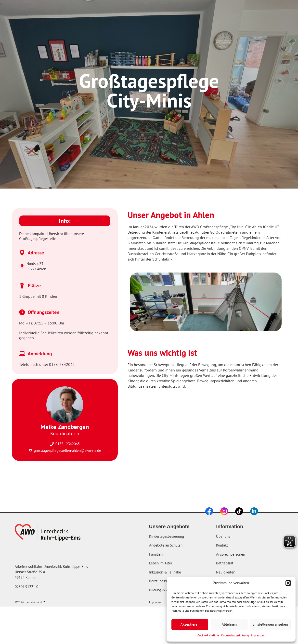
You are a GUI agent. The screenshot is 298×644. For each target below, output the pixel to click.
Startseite (93, 12)
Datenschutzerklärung (235, 635)
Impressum (258, 635)
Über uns (179, 12)
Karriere (213, 12)
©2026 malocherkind (30, 602)
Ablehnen (229, 624)
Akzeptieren (190, 624)
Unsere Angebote (134, 12)
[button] (288, 583)
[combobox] (263, 12)
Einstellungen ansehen (270, 624)
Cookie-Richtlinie (208, 635)
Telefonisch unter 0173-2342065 (47, 364)
